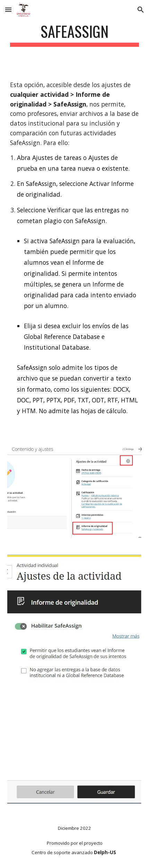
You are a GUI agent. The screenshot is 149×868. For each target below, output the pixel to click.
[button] (8, 10)
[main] (75, 35)
